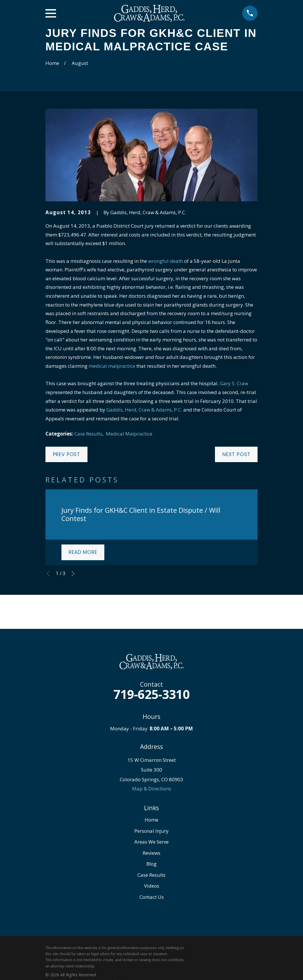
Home (151, 820)
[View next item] (73, 574)
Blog (151, 864)
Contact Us (152, 897)
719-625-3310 (151, 694)
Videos (152, 886)
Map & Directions (152, 789)
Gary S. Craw (234, 383)
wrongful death (166, 261)
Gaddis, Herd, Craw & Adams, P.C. (144, 410)
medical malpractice (112, 366)
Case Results (88, 434)
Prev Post (67, 454)
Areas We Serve (151, 842)
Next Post (236, 454)
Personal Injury (151, 831)
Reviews (151, 853)
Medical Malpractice (129, 434)
